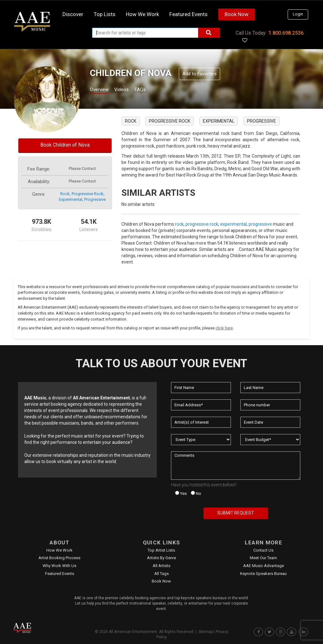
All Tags (161, 574)
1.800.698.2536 (286, 33)
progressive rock (88, 194)
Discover (73, 14)
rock (65, 194)
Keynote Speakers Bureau (263, 574)
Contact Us (263, 550)
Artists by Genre (161, 558)
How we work (142, 14)
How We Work (59, 550)
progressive (95, 199)
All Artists (161, 566)
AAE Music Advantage (264, 566)
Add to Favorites (200, 74)
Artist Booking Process (59, 558)
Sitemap (206, 632)
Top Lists (105, 14)
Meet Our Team (263, 558)
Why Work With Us (59, 566)
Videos (129, 90)
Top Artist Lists (161, 550)
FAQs (152, 90)
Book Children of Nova (65, 145)
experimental (71, 199)
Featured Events (188, 14)
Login (298, 14)
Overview (102, 90)
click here (224, 328)
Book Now (237, 14)
